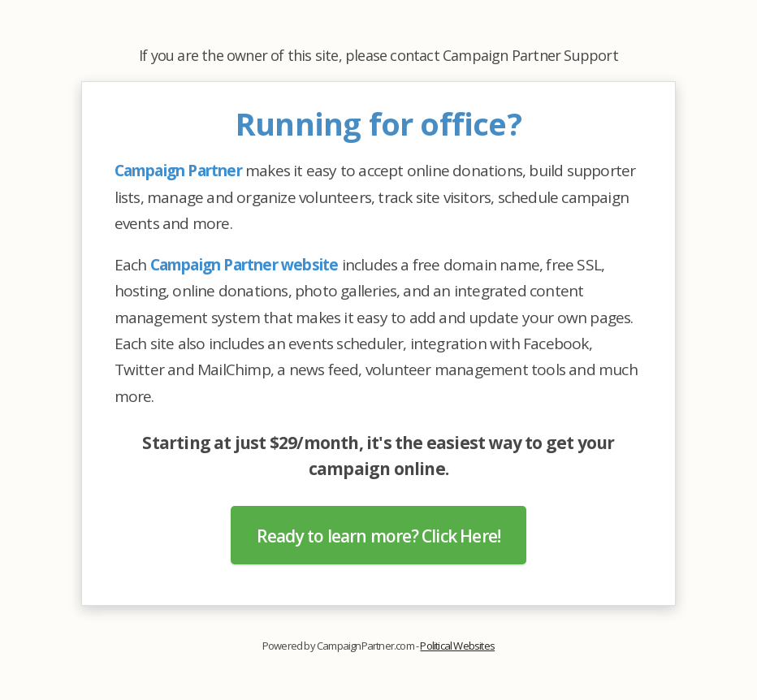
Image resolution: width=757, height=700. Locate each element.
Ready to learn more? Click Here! (378, 536)
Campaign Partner (178, 171)
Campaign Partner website (244, 265)
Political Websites (457, 646)
